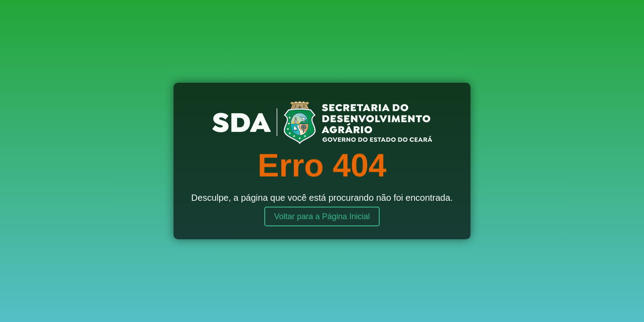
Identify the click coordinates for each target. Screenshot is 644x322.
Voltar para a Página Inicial (322, 216)
